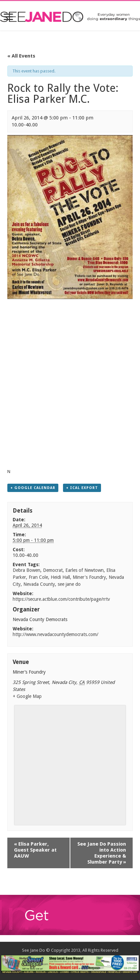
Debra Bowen (26, 570)
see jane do (69, 584)
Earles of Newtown (84, 570)
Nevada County (39, 584)
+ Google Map (27, 696)
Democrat (53, 570)
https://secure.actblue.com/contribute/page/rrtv (61, 599)
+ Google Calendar (33, 488)
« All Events (21, 56)
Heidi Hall (60, 577)
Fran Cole (38, 577)
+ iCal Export (82, 488)
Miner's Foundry (89, 577)
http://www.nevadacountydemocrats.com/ (55, 634)
